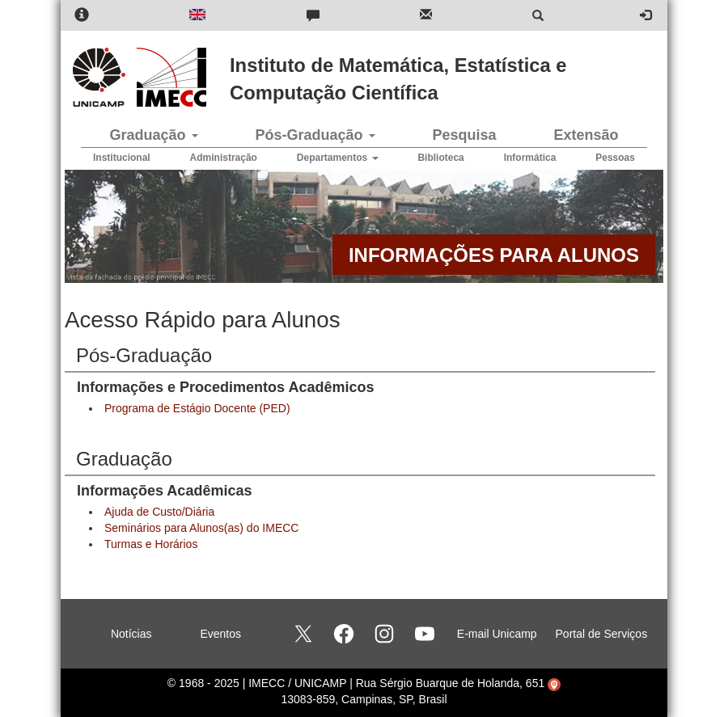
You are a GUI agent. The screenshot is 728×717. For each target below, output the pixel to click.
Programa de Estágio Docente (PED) (197, 408)
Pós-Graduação (315, 135)
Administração (224, 158)
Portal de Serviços (602, 634)
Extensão (586, 135)
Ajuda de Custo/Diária (159, 512)
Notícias (131, 634)
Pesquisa (464, 135)
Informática (530, 158)
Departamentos (338, 158)
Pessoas (615, 158)
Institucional (122, 158)
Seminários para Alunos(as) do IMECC (201, 528)
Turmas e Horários (151, 544)
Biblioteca (440, 158)
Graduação (153, 135)
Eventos (220, 634)
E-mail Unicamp (497, 634)
